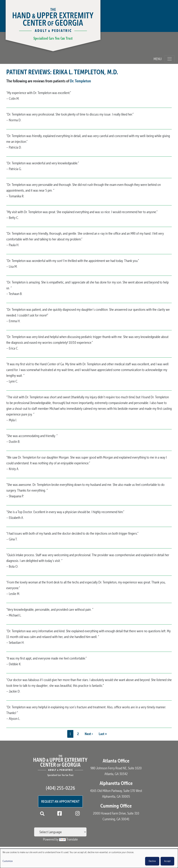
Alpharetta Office (116, 783)
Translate (69, 839)
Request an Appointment (60, 801)
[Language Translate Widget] (60, 832)
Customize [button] (8, 861)
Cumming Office (116, 806)
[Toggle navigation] (170, 59)
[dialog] (89, 858)
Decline (152, 861)
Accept (167, 861)
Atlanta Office (116, 761)
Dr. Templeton (80, 81)
